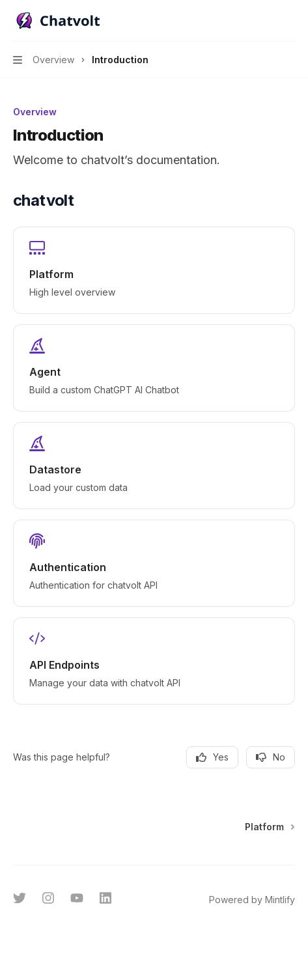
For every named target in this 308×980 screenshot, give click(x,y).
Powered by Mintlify (252, 900)
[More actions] (291, 21)
